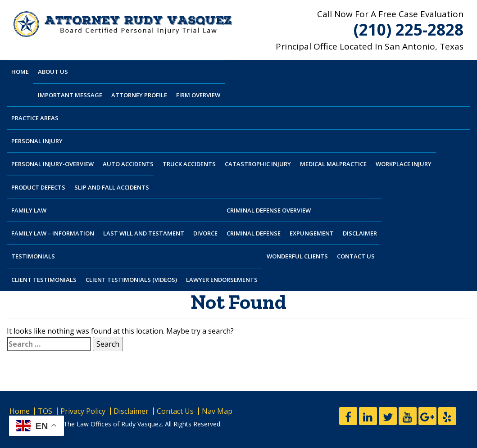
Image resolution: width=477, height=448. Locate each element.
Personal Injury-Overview (52, 164)
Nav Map (217, 411)
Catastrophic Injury (258, 164)
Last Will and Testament (144, 233)
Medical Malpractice (333, 164)
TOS (45, 411)
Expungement (312, 233)
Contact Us (356, 256)
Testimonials (33, 256)
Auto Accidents (128, 164)
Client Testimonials (44, 280)
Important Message (70, 95)
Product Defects (38, 187)
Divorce (205, 233)
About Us (53, 72)
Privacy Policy (83, 411)
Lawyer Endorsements (222, 280)
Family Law (29, 210)
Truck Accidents (189, 164)
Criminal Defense (254, 233)
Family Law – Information (53, 233)
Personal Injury (37, 141)
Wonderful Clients (297, 256)
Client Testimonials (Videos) (131, 280)
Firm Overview (198, 95)
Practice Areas (35, 118)
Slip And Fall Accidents (112, 187)
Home (20, 72)
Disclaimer (360, 233)
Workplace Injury (404, 164)
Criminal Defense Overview (269, 210)
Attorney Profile (139, 95)
